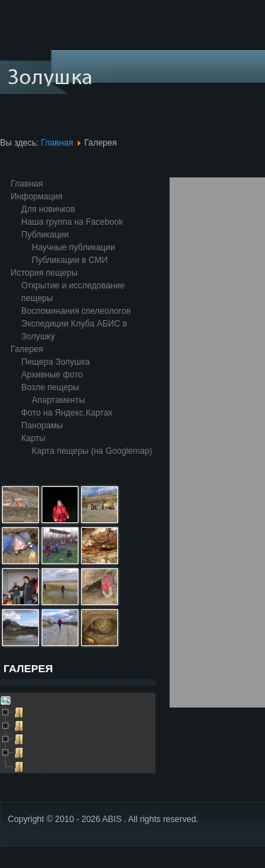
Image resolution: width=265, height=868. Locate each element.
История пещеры (44, 273)
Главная (57, 143)
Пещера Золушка (55, 362)
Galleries (29, 699)
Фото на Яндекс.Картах (67, 413)
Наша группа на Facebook (72, 222)
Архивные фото (52, 375)
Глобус (38, 766)
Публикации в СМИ (70, 260)
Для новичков (48, 209)
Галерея (27, 349)
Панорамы (42, 426)
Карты (33, 438)
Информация (36, 197)
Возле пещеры (50, 387)
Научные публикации (73, 247)
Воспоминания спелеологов (76, 311)
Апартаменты (58, 400)
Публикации (45, 235)
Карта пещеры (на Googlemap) (92, 451)
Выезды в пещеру (58, 752)
